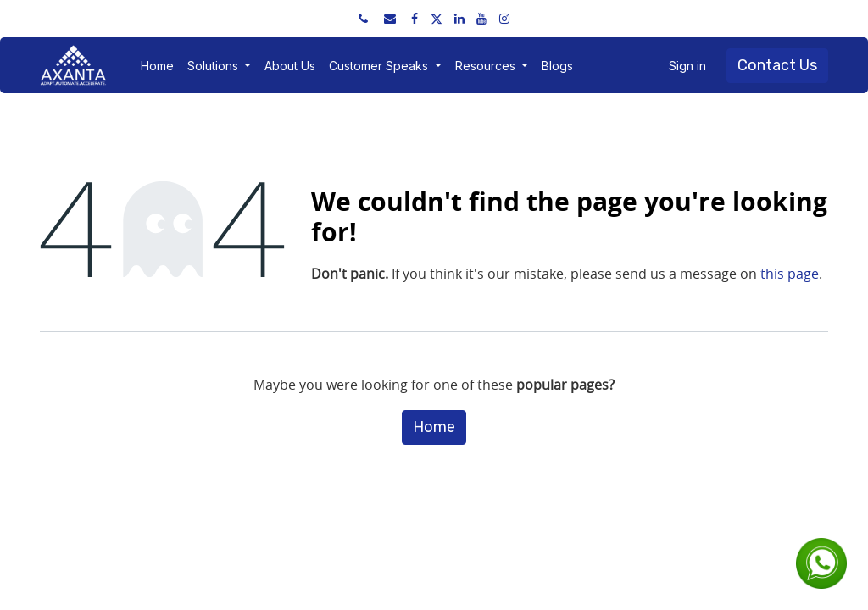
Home (434, 427)
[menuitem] (157, 66)
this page (790, 274)
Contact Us (777, 65)
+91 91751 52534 (105, 18)
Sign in (687, 66)
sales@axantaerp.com (231, 18)
